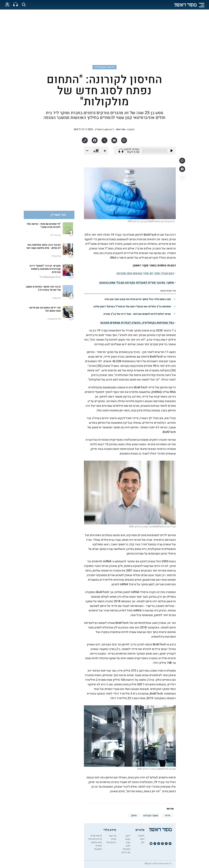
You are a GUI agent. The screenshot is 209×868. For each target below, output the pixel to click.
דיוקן (128, 836)
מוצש (128, 839)
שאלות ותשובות (98, 847)
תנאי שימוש (96, 842)
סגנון (128, 846)
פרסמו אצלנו (96, 836)
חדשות (141, 836)
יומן (143, 842)
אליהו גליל (56, 256)
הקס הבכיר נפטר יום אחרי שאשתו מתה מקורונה (145, 273)
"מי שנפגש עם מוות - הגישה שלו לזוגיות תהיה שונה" (44, 225)
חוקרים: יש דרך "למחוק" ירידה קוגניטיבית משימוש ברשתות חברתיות (45, 269)
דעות (142, 839)
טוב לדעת (126, 852)
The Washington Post (50, 277)
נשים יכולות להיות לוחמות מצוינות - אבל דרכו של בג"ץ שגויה (137, 314)
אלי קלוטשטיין (54, 319)
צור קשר (112, 836)
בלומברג (131, 129)
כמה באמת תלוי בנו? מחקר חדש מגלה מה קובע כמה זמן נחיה (138, 299)
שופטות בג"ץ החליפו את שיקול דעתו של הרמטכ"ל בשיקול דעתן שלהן (132, 307)
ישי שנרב (57, 298)
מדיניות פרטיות (95, 839)
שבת (128, 842)
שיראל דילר (55, 235)
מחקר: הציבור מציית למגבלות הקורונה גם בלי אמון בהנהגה (136, 283)
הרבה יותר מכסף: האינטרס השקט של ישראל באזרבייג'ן (43, 288)
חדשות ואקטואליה (104, 67)
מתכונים (127, 849)
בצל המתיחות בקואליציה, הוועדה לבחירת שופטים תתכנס (137, 323)
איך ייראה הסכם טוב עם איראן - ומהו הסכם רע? (44, 309)
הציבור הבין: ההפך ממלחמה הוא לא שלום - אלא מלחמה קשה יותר (43, 246)
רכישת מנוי (111, 842)
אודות (114, 839)
